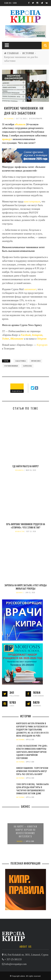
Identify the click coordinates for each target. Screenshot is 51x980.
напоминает (30, 289)
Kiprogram (42, 345)
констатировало (32, 202)
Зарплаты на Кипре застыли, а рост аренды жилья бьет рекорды (26, 587)
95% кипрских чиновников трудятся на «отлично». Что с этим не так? (26, 526)
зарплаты (27, 366)
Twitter (6, 339)
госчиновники (11, 366)
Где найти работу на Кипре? (26, 466)
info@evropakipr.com (16, 964)
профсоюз (36, 361)
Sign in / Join (10, 3)
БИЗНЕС (20, 593)
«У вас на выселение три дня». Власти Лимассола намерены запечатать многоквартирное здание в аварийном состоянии (32, 752)
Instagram (37, 335)
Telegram (42, 339)
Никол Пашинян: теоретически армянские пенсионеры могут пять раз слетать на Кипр (32, 771)
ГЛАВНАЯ (13, 53)
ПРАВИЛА (19, 470)
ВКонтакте (17, 339)
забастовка (21, 361)
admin (23, 976)
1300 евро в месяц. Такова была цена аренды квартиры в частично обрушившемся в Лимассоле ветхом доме (33, 789)
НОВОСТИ (20, 531)
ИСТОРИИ (28, 53)
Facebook (26, 335)
